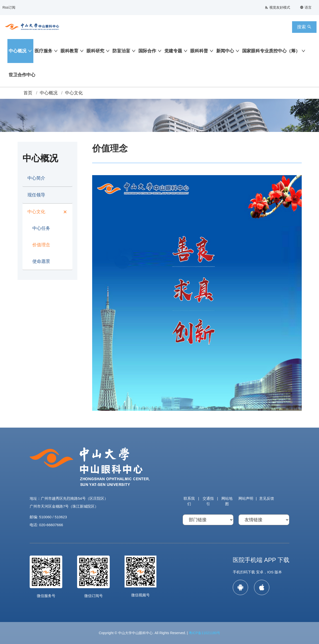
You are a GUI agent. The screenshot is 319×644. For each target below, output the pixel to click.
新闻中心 (225, 51)
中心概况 (18, 51)
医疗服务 (43, 51)
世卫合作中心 (22, 75)
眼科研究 (95, 51)
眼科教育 (69, 51)
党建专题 (173, 51)
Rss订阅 (9, 7)
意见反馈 (267, 498)
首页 (28, 93)
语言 (306, 7)
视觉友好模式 (277, 7)
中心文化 (74, 93)
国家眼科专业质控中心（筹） (271, 51)
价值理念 (41, 245)
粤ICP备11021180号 (205, 633)
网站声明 (246, 498)
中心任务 (41, 228)
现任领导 (36, 195)
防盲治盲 (121, 51)
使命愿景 (41, 261)
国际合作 (147, 51)
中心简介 (36, 178)
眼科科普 (199, 51)
